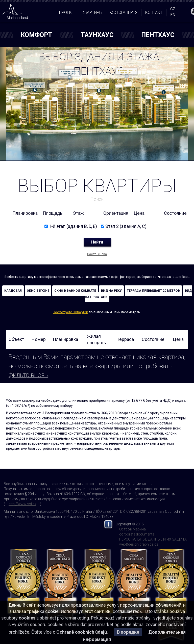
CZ (173, 9)
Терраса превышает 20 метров (153, 291)
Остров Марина (132, 529)
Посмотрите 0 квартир (70, 312)
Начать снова (97, 254)
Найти (97, 242)
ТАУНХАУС (97, 35)
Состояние (153, 339)
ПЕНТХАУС (158, 35)
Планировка (65, 339)
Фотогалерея (124, 12)
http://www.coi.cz (22, 504)
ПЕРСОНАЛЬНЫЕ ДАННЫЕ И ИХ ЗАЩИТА (153, 539)
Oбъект (16, 339)
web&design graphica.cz (139, 544)
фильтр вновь (28, 375)
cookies (27, 618)
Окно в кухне (38, 291)
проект (67, 12)
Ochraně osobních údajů (82, 632)
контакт (154, 12)
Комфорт (36, 35)
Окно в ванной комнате (75, 291)
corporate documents (137, 534)
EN (173, 15)
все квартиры (102, 366)
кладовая (13, 291)
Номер (39, 339)
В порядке (128, 632)
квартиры (92, 12)
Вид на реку (111, 291)
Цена (178, 339)
